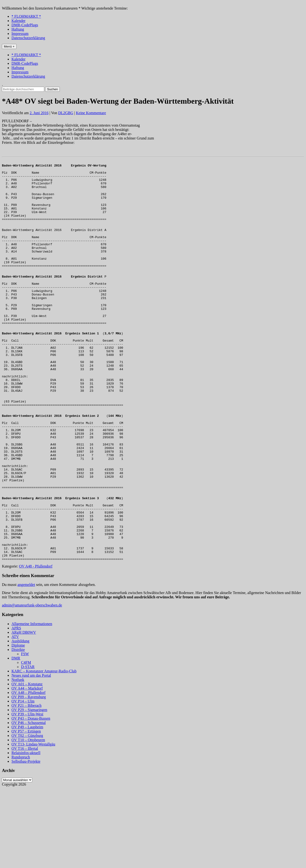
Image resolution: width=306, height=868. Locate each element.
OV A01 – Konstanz (27, 764)
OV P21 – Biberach (26, 785)
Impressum (20, 34)
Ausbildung (20, 721)
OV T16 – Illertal (25, 828)
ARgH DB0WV (24, 712)
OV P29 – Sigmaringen (29, 789)
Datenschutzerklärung (28, 38)
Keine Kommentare (91, 113)
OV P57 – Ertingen (26, 811)
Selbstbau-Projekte (26, 841)
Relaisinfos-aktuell (26, 832)
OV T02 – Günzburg (27, 815)
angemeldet (26, 664)
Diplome (18, 725)
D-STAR (28, 746)
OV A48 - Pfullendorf (36, 646)
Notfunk (18, 759)
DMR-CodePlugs (25, 25)
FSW (25, 733)
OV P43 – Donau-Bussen (31, 798)
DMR (16, 738)
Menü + (9, 46)
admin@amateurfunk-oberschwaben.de (32, 685)
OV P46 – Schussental (29, 802)
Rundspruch (21, 837)
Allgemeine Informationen (32, 703)
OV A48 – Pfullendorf (28, 772)
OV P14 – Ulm (23, 781)
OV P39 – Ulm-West (27, 794)
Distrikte (18, 729)
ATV (15, 716)
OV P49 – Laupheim (27, 806)
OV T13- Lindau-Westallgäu (33, 824)
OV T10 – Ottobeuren (28, 819)
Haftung (18, 29)
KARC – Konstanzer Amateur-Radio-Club (44, 751)
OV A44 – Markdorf (27, 768)
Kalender (19, 21)
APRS (16, 708)
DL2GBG (66, 113)
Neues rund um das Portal (31, 755)
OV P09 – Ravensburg (29, 776)
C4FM (26, 742)
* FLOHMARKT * (26, 16)
